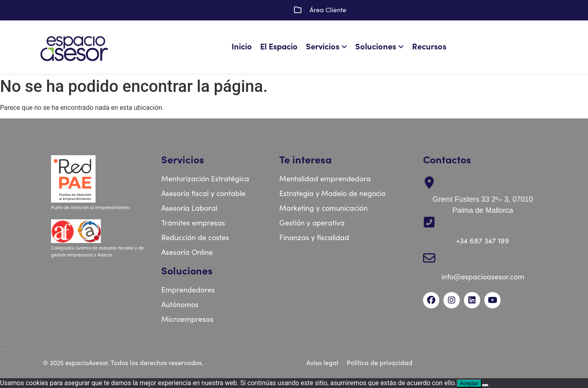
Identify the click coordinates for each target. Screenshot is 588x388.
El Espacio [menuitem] (279, 47)
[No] (485, 385)
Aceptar (469, 383)
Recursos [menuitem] (429, 47)
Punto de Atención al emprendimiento (91, 208)
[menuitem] (329, 47)
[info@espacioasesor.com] (429, 258)
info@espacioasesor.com (483, 277)
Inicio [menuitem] (242, 47)
